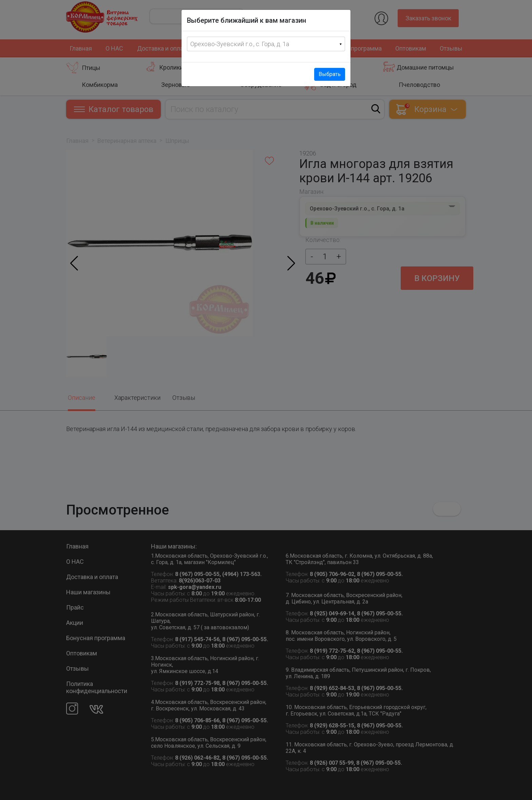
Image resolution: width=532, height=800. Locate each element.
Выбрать (330, 74)
